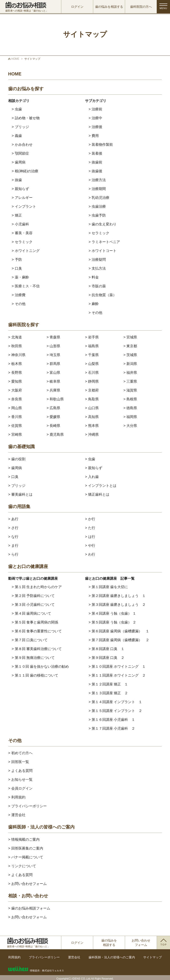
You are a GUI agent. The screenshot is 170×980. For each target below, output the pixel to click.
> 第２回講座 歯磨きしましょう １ (117, 596)
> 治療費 (19, 295)
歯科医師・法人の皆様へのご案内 (41, 827)
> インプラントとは (101, 486)
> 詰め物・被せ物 (26, 118)
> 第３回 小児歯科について (33, 605)
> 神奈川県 (17, 355)
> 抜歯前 (95, 162)
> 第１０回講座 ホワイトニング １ (117, 666)
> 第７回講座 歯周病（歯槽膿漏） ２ (119, 640)
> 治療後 (95, 127)
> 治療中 (95, 118)
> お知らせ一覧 (20, 780)
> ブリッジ (20, 127)
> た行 (90, 528)
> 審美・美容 (22, 233)
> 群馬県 (53, 364)
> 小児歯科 (20, 224)
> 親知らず (20, 189)
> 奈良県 (15, 399)
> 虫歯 (17, 109)
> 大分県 (130, 426)
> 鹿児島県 (55, 434)
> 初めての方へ (20, 753)
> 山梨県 (92, 364)
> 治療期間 (97, 189)
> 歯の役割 (17, 459)
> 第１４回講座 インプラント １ (115, 702)
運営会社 (74, 957)
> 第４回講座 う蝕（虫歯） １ (112, 613)
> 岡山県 (15, 408)
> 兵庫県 (53, 390)
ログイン (77, 7)
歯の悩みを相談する (109, 7)
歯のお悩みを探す (26, 89)
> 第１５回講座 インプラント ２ (115, 711)
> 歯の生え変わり (102, 224)
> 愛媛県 (53, 417)
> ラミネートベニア (104, 242)
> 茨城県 (130, 355)
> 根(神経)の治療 (25, 171)
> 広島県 (53, 408)
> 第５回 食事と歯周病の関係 (35, 622)
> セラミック (22, 242)
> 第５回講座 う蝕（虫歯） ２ (112, 622)
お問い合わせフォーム (141, 943)
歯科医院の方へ (141, 7)
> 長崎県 (53, 426)
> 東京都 (130, 346)
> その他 (19, 304)
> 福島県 (92, 346)
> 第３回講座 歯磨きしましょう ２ (117, 605)
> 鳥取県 (92, 399)
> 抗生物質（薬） (102, 295)
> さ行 (13, 528)
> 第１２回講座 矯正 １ (108, 684)
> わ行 (90, 554)
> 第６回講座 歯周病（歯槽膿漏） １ (119, 631)
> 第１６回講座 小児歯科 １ (112, 720)
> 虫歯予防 (97, 215)
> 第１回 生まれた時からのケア (37, 587)
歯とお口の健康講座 (28, 567)
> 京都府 (92, 390)
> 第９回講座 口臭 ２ (106, 658)
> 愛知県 (15, 381)
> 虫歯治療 (97, 206)
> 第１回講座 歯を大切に (108, 587)
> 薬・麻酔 (20, 277)
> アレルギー (22, 198)
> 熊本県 (92, 426)
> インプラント (24, 206)
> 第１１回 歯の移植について (35, 675)
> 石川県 (92, 373)
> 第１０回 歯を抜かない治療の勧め (40, 666)
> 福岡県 (130, 417)
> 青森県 (53, 337)
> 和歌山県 (55, 399)
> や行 (90, 546)
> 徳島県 (130, 408)
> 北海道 (15, 337)
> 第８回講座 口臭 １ (106, 649)
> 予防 (17, 260)
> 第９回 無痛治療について (33, 658)
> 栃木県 (15, 364)
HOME (15, 74)
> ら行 (13, 554)
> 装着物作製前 (101, 145)
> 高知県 (92, 417)
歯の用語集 (19, 507)
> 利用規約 (17, 797)
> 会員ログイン (20, 788)
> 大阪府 (15, 390)
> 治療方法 (97, 180)
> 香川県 (15, 417)
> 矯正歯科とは (97, 494)
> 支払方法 (97, 268)
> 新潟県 (130, 364)
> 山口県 (92, 408)
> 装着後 (95, 153)
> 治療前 (95, 109)
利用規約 (14, 957)
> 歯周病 (19, 162)
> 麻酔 (94, 304)
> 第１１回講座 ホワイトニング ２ (117, 675)
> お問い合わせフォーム (27, 884)
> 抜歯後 (95, 171)
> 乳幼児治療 (99, 198)
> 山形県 (53, 346)
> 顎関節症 (20, 153)
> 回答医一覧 (19, 762)
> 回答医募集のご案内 (26, 848)
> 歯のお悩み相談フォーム (29, 908)
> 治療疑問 (97, 260)
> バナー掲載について (26, 857)
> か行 (90, 519)
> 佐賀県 (15, 426)
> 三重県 (130, 381)
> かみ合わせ (22, 145)
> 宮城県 (130, 337)
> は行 (90, 537)
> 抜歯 (17, 180)
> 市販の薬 (97, 286)
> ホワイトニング (26, 251)
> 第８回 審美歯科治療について (37, 649)
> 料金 (94, 277)
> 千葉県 (92, 355)
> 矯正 (17, 215)
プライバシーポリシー (44, 957)
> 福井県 (130, 373)
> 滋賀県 (130, 390)
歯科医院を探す (24, 325)
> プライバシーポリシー (27, 806)
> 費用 (94, 136)
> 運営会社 (17, 815)
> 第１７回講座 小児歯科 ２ (112, 728)
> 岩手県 (92, 337)
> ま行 (13, 546)
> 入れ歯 (92, 477)
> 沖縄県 (92, 434)
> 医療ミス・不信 (26, 286)
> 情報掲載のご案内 (24, 839)
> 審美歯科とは (20, 494)
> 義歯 (17, 136)
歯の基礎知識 (21, 447)
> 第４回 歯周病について (31, 613)
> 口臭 (17, 268)
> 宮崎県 (15, 434)
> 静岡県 (92, 381)
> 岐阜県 (53, 381)
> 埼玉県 (53, 355)
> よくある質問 (20, 771)
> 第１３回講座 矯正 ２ (108, 693)
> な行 (13, 537)
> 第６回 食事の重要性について (37, 631)
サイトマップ (153, 957)
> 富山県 (53, 373)
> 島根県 (130, 399)
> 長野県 (15, 373)
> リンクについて (22, 866)
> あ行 (13, 519)
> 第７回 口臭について (30, 640)
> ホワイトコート (102, 251)
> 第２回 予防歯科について (33, 596)
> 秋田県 (15, 346)
